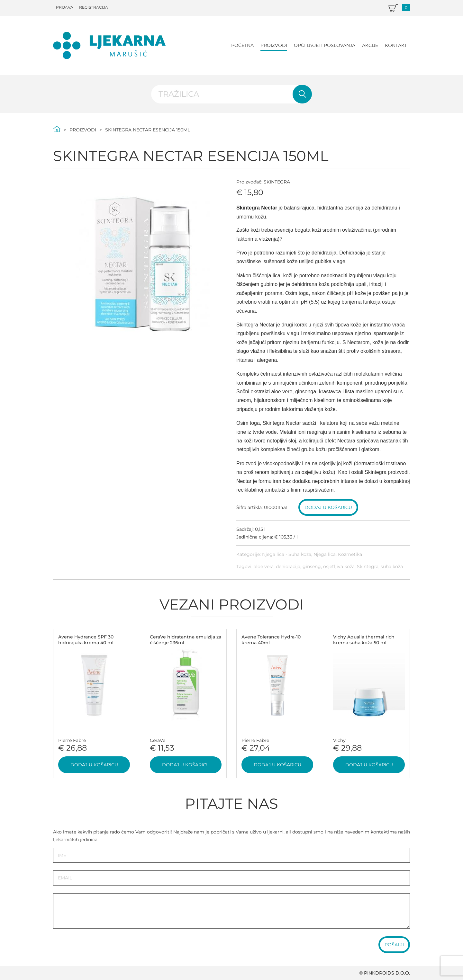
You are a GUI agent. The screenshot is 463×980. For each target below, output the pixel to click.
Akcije (370, 45)
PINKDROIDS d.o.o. (387, 973)
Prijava (65, 7)
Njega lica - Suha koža (287, 554)
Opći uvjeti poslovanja (325, 45)
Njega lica (325, 554)
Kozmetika (350, 554)
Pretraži (302, 94)
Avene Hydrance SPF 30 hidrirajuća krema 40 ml (86, 640)
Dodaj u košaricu (328, 507)
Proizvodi (274, 45)
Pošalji (394, 945)
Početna (242, 45)
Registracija (94, 7)
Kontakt (396, 45)
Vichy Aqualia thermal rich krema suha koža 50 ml (364, 640)
